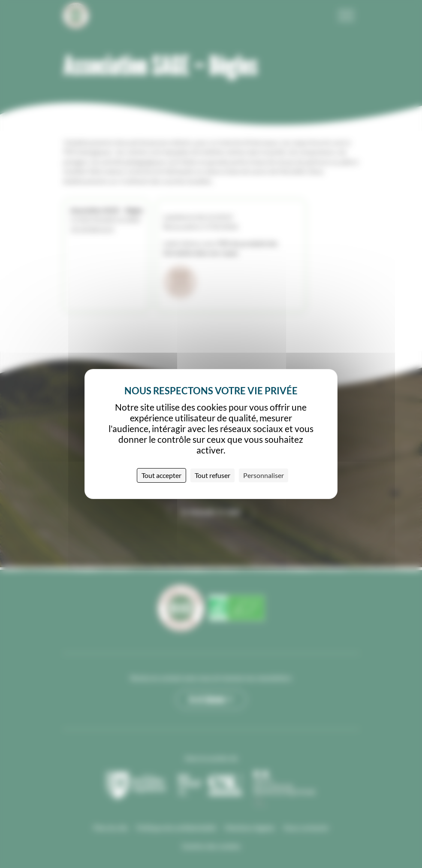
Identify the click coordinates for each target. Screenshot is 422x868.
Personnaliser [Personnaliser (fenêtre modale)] (264, 475)
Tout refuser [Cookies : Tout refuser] (213, 475)
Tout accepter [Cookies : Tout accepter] (161, 475)
